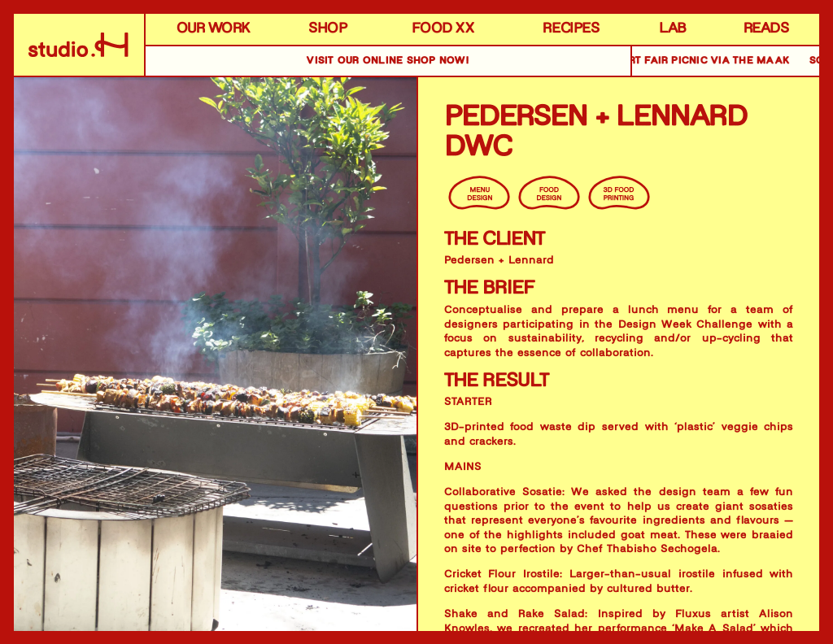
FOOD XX (443, 30)
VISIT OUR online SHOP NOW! (387, 61)
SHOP (327, 30)
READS (766, 30)
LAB (672, 30)
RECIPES (571, 30)
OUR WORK (213, 30)
